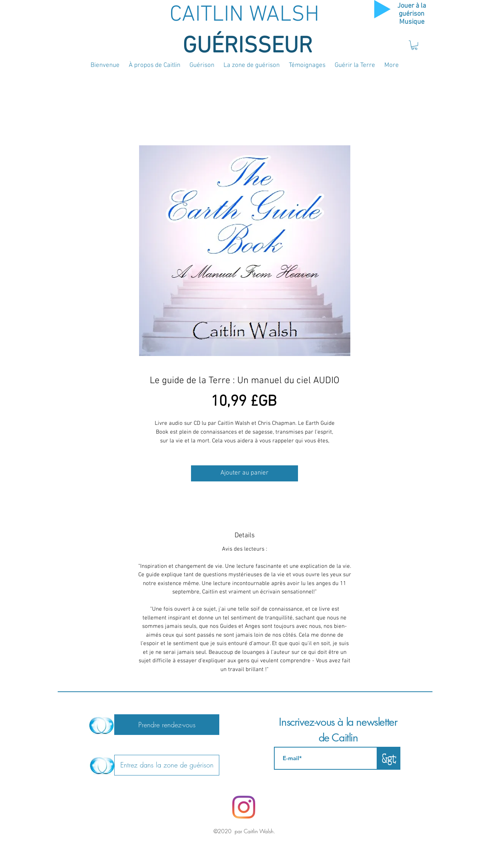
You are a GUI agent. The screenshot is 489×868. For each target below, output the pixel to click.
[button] (414, 45)
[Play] (382, 9)
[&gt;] (389, 758)
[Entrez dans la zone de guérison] (167, 765)
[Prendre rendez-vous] (167, 725)
